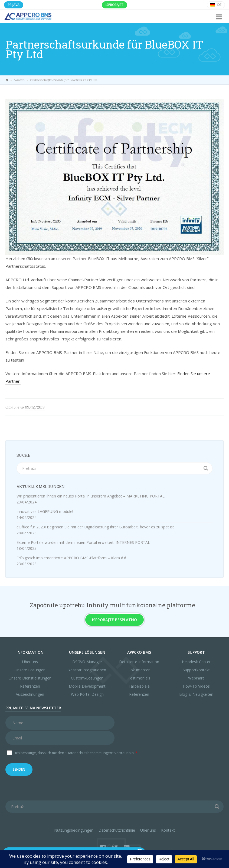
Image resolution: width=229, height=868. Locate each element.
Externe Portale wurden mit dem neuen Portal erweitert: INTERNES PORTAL (83, 542)
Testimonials (139, 678)
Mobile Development (87, 686)
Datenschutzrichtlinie (117, 830)
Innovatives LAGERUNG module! (45, 511)
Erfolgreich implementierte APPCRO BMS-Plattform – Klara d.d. (72, 558)
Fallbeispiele (139, 686)
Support (196, 652)
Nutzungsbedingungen (74, 830)
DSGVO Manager (87, 662)
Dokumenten (139, 670)
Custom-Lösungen (87, 678)
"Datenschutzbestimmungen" (89, 753)
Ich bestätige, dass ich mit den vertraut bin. (76, 753)
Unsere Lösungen (30, 670)
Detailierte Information (139, 662)
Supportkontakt (196, 670)
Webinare (196, 678)
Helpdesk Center (196, 662)
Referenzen (30, 686)
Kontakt (168, 830)
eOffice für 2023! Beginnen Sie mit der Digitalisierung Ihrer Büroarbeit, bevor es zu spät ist (95, 527)
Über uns (30, 662)
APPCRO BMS (139, 652)
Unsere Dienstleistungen (30, 678)
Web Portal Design (87, 694)
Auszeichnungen (30, 694)
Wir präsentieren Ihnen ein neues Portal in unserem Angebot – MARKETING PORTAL (91, 496)
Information (30, 652)
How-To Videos (196, 686)
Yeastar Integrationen (87, 670)
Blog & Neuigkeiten (196, 694)
